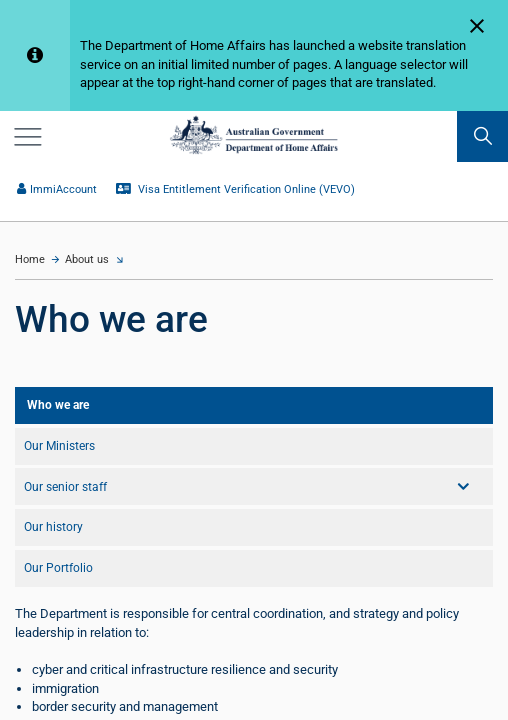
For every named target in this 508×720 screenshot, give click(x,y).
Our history (53, 527)
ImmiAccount (57, 189)
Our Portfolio (58, 568)
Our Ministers (59, 446)
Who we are (58, 405)
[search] (482, 136)
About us (87, 259)
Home (30, 259)
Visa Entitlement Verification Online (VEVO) (236, 189)
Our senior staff (65, 487)
